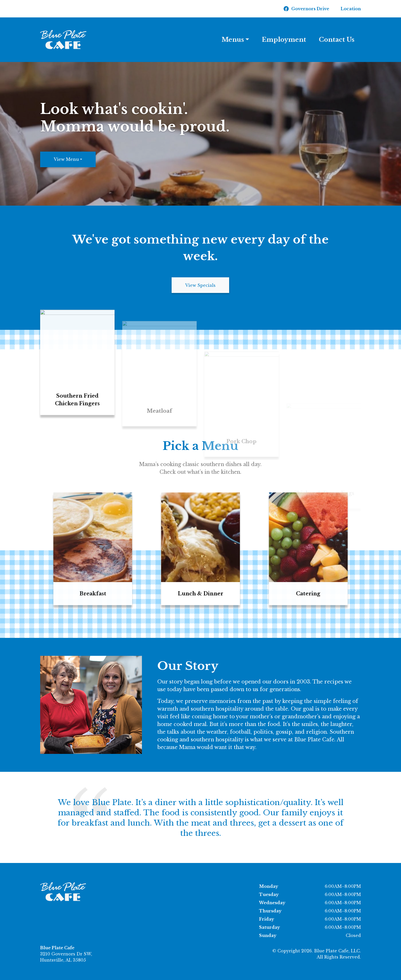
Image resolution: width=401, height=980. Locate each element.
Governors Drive (310, 9)
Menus (233, 40)
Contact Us (337, 40)
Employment (284, 40)
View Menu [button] (66, 159)
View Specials (200, 285)
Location (351, 9)
